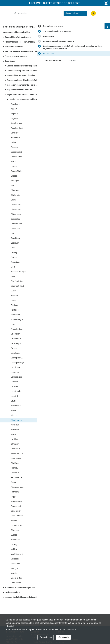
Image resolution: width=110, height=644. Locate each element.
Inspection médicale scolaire (19, 90)
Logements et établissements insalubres (23, 597)
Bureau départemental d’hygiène (21, 75)
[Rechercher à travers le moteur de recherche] (40, 13)
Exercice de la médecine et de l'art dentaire (23, 51)
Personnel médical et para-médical (20, 42)
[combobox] (75, 13)
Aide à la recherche (23, 18)
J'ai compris (63, 637)
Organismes (10, 61)
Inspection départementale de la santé (24, 85)
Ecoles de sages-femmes (16, 56)
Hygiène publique (12, 592)
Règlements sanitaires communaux (22, 95)
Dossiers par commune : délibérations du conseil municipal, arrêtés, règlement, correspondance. (36, 99)
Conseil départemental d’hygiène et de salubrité (28, 66)
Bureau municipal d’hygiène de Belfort (23, 80)
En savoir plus (46, 637)
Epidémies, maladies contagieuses (20, 588)
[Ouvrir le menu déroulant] (4, 3)
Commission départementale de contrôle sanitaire (29, 71)
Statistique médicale (14, 47)
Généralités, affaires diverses (18, 37)
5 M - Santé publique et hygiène (16, 32)
